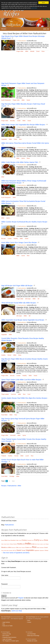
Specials (11, 551)
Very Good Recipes (6, 617)
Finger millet (20, 51)
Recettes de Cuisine (32, 641)
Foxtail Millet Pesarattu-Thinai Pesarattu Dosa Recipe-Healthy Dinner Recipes (23, 339)
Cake (17, 540)
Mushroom (14, 548)
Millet (27, 51)
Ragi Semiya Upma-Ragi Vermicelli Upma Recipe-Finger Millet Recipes (23, 420)
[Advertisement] (25, 68)
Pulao (16, 139)
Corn (33, 540)
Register (21, 598)
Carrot (23, 256)
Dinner (9, 355)
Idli (38, 299)
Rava (28, 158)
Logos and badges (7, 639)
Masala (32, 51)
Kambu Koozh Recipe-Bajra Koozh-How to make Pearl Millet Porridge (22, 461)
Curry (37, 540)
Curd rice (13, 394)
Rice (20, 139)
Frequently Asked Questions (9, 637)
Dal (40, 540)
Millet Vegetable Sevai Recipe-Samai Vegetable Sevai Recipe (23, 320)
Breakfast (13, 540)
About (29, 620)
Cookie (10, 239)
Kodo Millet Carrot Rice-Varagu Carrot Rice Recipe (19, 243)
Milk (7, 548)
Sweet (28, 100)
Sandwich (42, 548)
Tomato (16, 456)
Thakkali (4, 456)
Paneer (23, 548)
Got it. (44, 3)
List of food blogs (31, 634)
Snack (29, 121)
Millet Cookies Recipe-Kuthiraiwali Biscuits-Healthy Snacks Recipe (24, 222)
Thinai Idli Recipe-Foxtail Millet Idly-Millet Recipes (19, 303)
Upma (23, 158)
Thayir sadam (5, 394)
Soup (2, 550)
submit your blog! (17, 611)
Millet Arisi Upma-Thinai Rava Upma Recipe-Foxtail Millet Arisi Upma (25, 143)
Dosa (43, 51)
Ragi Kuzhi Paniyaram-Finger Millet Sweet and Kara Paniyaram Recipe (23, 84)
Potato (27, 547)
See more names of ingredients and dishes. (16, 553)
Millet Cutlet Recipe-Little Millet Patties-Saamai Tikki (20, 162)
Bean (6, 540)
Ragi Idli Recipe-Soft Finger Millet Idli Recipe (17, 286)
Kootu (38, 544)
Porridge (12, 476)
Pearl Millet (4, 415)
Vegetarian (37, 550)
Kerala (33, 544)
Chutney (24, 540)
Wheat (47, 550)
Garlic (2, 544)
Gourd (5, 544)
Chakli (19, 121)
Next (13, 481)
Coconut (29, 540)
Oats (17, 547)
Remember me (7, 593)
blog (3, 624)
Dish (43, 540)
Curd (29, 394)
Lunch (27, 456)
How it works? (6, 636)
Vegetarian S (42, 551)
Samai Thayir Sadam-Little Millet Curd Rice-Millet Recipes (21, 380)
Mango (47, 544)
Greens (15, 544)
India (28, 543)
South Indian (6, 551)
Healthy (16, 239)
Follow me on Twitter (7, 626)
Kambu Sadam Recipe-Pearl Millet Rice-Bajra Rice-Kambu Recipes (24, 398)
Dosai (38, 51)
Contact (29, 622)
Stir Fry (14, 550)
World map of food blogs (33, 636)
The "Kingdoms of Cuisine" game (11, 641)
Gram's (8, 544)
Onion (20, 548)
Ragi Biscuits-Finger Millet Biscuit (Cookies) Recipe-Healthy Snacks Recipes (24, 360)
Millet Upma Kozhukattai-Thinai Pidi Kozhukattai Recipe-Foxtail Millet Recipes (23, 202)
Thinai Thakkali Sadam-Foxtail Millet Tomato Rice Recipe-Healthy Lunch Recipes (24, 440)
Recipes (4, 29)
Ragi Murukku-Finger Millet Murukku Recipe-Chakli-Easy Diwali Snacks (23, 105)
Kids (36, 544)
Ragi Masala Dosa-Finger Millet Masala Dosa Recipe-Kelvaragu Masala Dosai (23, 37)
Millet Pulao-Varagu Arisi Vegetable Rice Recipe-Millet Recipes (23, 125)
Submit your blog (7, 634)
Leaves (41, 544)
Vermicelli (13, 435)
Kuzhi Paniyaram (6, 100)
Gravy (11, 544)
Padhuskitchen (22, 41)
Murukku (12, 121)
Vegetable (4, 139)
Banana (3, 540)
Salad (38, 548)
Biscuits (3, 239)
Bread (9, 540)
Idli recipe (28, 299)
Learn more (34, 8)
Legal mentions (6, 622)
